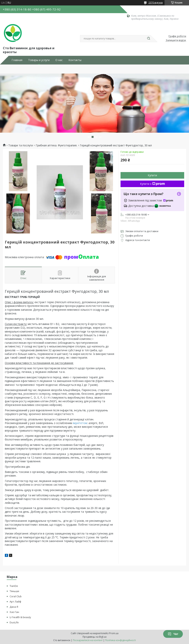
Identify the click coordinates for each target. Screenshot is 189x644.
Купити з (152, 184)
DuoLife (14, 622)
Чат (173, 634)
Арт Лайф (15, 602)
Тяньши (14, 591)
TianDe (14, 586)
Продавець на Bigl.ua (94, 637)
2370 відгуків (156, 3)
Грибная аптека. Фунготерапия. (56, 145)
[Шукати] (148, 39)
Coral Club (16, 596)
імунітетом (80, 423)
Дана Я (14, 607)
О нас (59, 60)
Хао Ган (14, 612)
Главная (17, 60)
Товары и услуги (39, 60)
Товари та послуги (21, 145)
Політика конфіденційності (120, 640)
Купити (152, 175)
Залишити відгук (176, 40)
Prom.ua (114, 633)
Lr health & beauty (20, 617)
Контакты (75, 60)
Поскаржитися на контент (88, 640)
